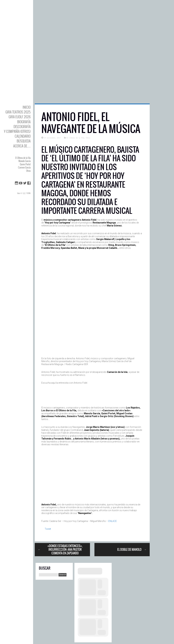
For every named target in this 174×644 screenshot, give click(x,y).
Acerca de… (22, 146)
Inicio (27, 107)
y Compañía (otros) (17, 131)
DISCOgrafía (22, 126)
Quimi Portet (25, 164)
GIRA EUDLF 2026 (20, 117)
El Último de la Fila (23, 158)
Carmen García (24, 167)
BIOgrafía (24, 122)
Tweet (48, 529)
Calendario (23, 136)
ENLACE (113, 521)
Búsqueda (24, 141)
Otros (28, 171)
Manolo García (25, 161)
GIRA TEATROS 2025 (18, 112)
